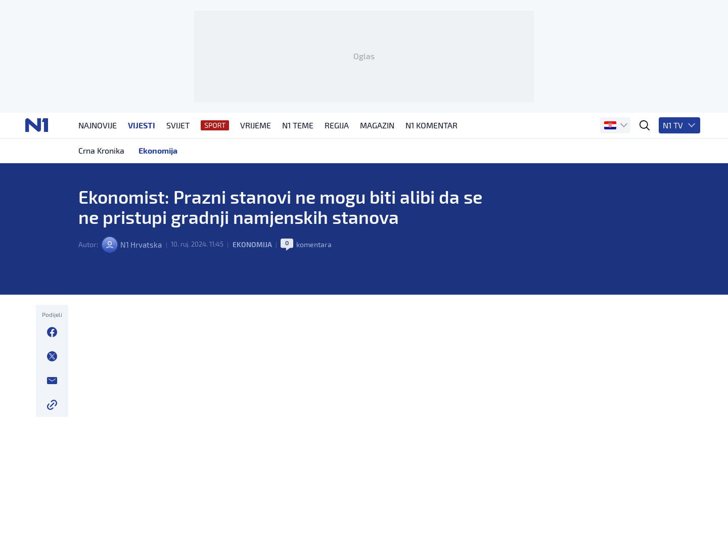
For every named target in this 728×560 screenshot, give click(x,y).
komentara (319, 298)
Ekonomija (257, 298)
